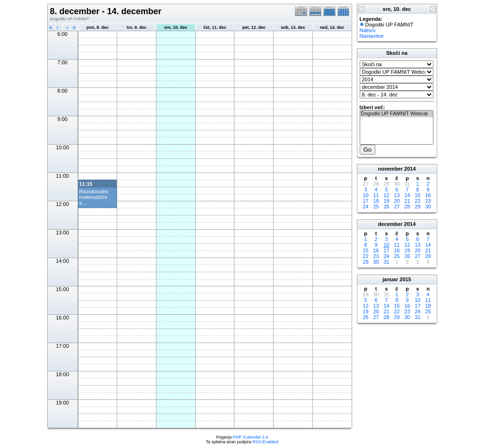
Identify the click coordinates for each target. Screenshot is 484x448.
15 (417, 195)
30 (428, 207)
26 (386, 207)
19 (386, 201)
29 (417, 207)
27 (397, 207)
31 (386, 262)
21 (407, 201)
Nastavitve (372, 36)
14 (407, 195)
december (390, 224)
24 (365, 207)
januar (390, 279)
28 (407, 207)
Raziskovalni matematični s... (94, 197)
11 (376, 195)
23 (428, 201)
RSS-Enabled (265, 442)
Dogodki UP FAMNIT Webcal (397, 114)
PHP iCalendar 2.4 (251, 437)
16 (428, 195)
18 (376, 201)
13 (397, 195)
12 (386, 195)
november (390, 169)
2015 (405, 279)
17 (365, 201)
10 (365, 195)
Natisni (368, 30)
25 (376, 207)
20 (397, 201)
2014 (410, 169)
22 (417, 201)
